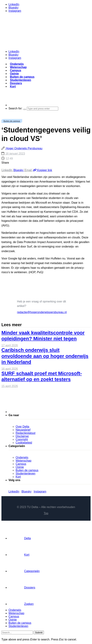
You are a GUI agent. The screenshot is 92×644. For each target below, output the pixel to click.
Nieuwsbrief (23, 430)
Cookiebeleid (24, 443)
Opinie (14, 74)
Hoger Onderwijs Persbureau (24, 148)
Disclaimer (22, 436)
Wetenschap (18, 67)
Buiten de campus (22, 77)
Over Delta (22, 427)
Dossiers (16, 83)
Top (46, 513)
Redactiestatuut (25, 433)
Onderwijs (17, 64)
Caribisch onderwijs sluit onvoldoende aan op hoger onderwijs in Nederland (45, 356)
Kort (13, 86)
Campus (16, 70)
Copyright (22, 439)
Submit (39, 632)
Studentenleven (21, 80)
